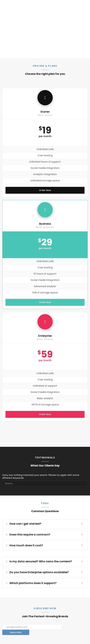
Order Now (45, 190)
